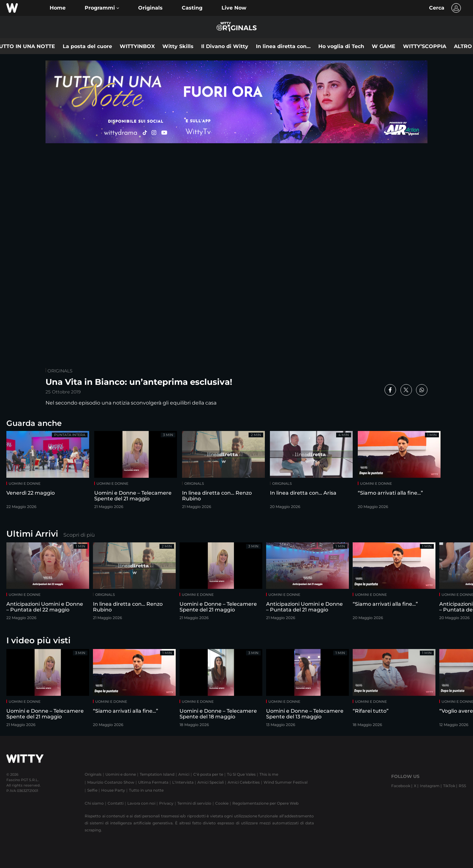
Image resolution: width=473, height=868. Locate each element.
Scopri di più (79, 535)
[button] (102, 8)
